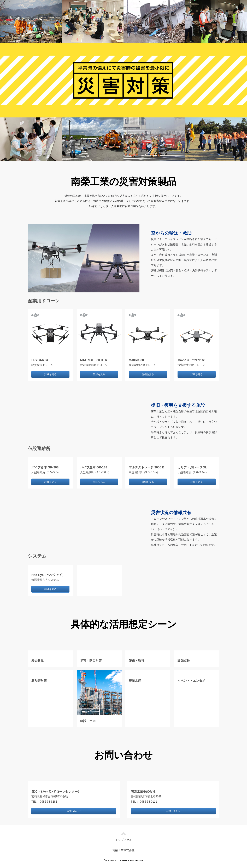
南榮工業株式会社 (123, 850)
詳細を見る (50, 374)
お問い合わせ (74, 811)
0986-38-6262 (49, 802)
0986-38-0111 (149, 802)
